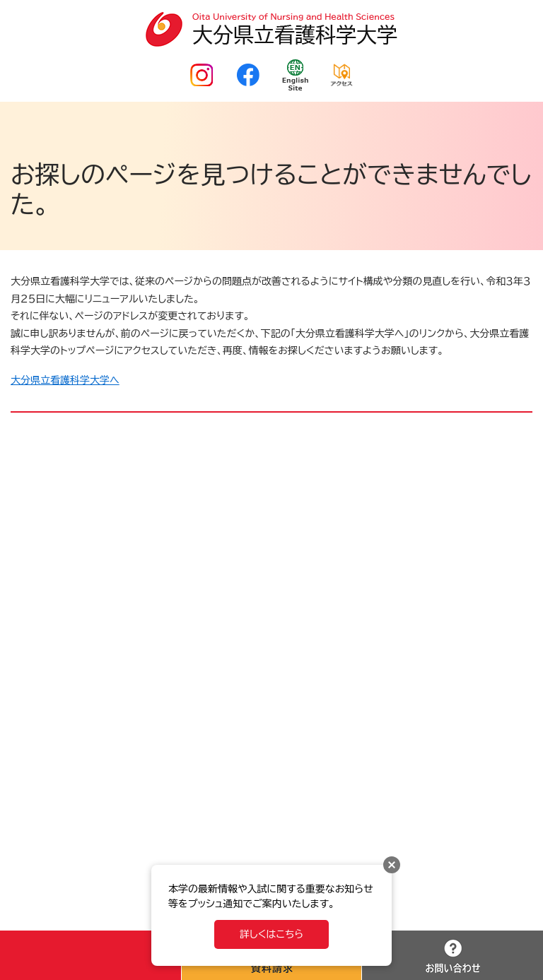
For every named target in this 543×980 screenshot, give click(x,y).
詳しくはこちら (271, 934)
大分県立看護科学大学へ (65, 380)
